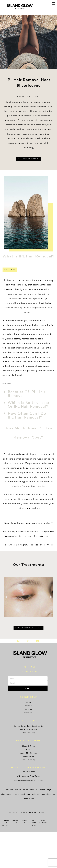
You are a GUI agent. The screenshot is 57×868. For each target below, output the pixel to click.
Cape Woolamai (27, 790)
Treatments (29, 756)
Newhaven (41, 790)
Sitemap (28, 713)
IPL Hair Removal (29, 729)
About (29, 749)
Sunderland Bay (48, 794)
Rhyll (49, 790)
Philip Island (28, 799)
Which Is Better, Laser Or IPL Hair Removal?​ (29, 404)
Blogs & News (29, 746)
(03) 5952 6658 (29, 771)
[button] (54, 4)
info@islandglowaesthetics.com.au (29, 780)
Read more (7, 384)
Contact (28, 706)
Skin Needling (28, 733)
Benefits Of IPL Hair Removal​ (27, 394)
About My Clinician (29, 753)
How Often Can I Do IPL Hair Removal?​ (27, 415)
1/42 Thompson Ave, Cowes (29, 776)
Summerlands (33, 794)
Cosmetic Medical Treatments (29, 726)
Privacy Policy (29, 760)
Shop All (29, 709)
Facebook (36, 545)
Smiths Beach (19, 794)
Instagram (23, 545)
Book (28, 702)
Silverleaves (6, 794)
